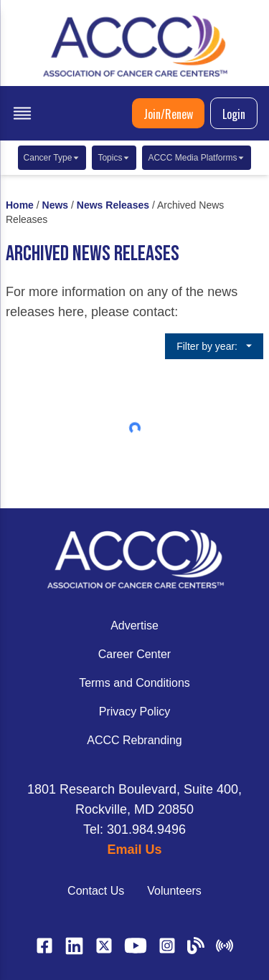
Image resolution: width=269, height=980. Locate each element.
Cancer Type (52, 158)
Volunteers (174, 891)
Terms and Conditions (134, 683)
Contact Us (96, 891)
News (56, 205)
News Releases (113, 205)
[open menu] (22, 113)
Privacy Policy (135, 712)
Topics (114, 158)
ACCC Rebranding (134, 740)
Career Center (134, 654)
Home (20, 205)
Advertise (134, 625)
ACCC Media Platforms (197, 158)
